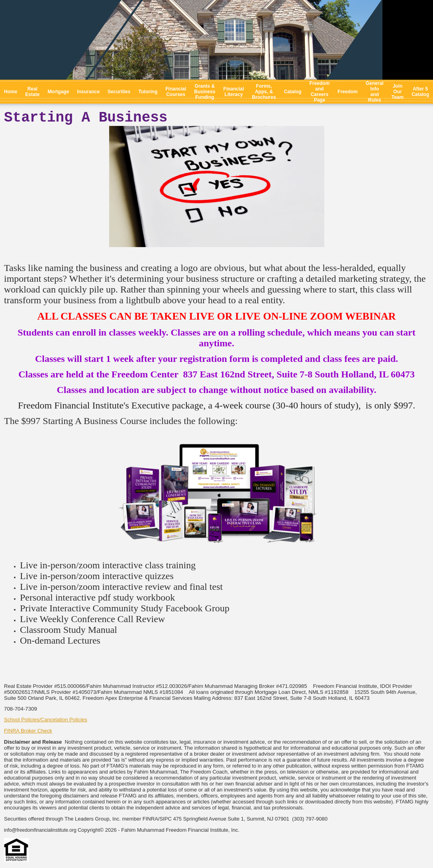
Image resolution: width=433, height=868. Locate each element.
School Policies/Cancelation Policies (46, 720)
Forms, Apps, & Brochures (264, 92)
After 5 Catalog (420, 92)
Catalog (293, 92)
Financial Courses (176, 92)
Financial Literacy (234, 92)
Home (11, 92)
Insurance (88, 92)
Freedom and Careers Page (320, 92)
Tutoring (148, 92)
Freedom (348, 92)
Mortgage (58, 92)
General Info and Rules (375, 92)
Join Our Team (398, 92)
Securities (119, 92)
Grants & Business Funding (205, 92)
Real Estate (32, 92)
